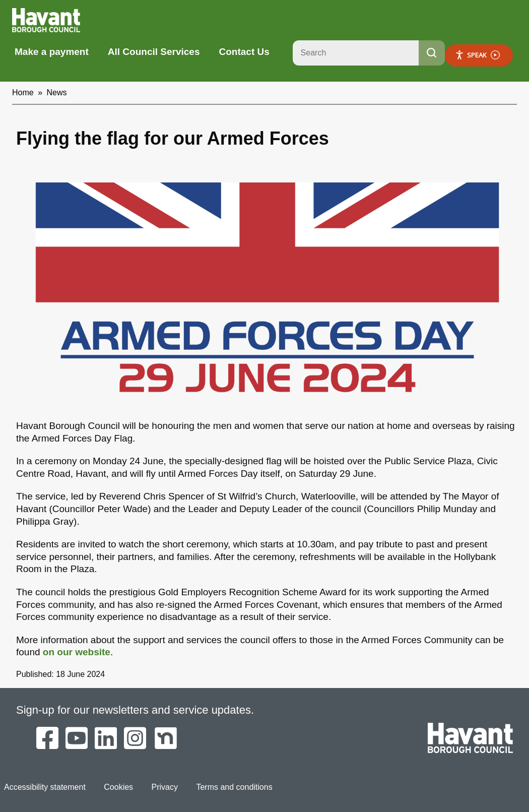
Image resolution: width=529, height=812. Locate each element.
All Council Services (154, 52)
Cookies (118, 787)
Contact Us (244, 52)
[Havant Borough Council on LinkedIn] (106, 739)
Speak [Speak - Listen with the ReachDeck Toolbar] (477, 55)
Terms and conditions (234, 787)
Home (23, 92)
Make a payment (52, 52)
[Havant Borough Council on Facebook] (47, 739)
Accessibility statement (45, 787)
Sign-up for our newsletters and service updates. (135, 710)
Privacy (165, 787)
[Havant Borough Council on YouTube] (77, 739)
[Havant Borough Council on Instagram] (135, 739)
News (57, 92)
